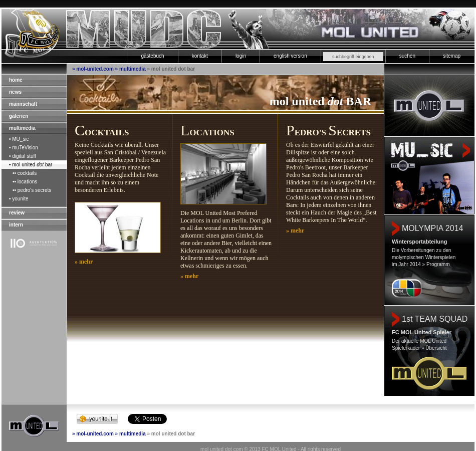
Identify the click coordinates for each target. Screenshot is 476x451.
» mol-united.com (93, 69)
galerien (19, 116)
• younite (19, 199)
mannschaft (23, 104)
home (16, 80)
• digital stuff (23, 156)
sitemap (452, 56)
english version (290, 56)
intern (16, 225)
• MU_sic (19, 139)
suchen (407, 56)
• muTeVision (24, 148)
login (241, 56)
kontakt (200, 56)
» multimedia (131, 69)
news (15, 92)
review (17, 213)
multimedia (22, 128)
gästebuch (152, 56)
